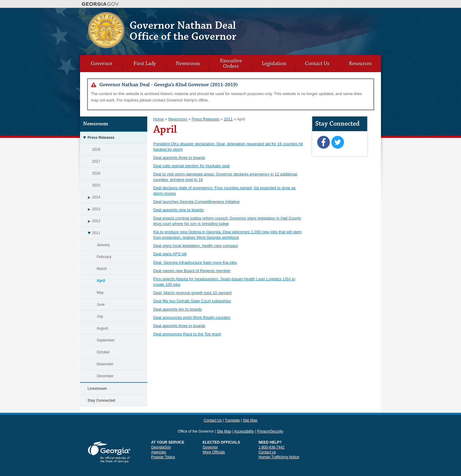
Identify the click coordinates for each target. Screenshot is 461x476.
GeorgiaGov (161, 436)
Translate (346, 17)
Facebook (323, 142)
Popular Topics (163, 446)
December (105, 376)
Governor (102, 64)
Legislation (274, 64)
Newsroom (188, 64)
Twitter (337, 142)
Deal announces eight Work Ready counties (192, 317)
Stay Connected (102, 400)
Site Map (363, 17)
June (101, 304)
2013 (90, 209)
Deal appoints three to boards (179, 158)
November (105, 364)
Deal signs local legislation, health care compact (196, 246)
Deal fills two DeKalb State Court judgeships (192, 301)
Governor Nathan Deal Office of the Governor (183, 31)
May (100, 293)
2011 (90, 233)
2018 (96, 149)
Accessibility (244, 420)
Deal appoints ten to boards (178, 309)
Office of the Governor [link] (196, 420)
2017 (96, 161)
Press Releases (97, 138)
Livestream (97, 389)
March (102, 269)
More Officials (214, 441)
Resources (360, 64)
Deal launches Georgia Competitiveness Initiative (197, 202)
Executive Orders (231, 64)
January (103, 245)
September (106, 340)
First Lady (145, 64)
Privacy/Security (270, 420)
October (103, 352)
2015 (96, 185)
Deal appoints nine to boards (179, 210)
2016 (96, 173)
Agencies (159, 441)
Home (159, 119)
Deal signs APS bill (170, 254)
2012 (90, 221)
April (101, 281)
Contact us (267, 441)
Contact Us (327, 17)
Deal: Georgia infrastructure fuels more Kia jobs (195, 262)
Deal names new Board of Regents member (192, 271)
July (100, 316)
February (104, 257)
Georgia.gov (100, 4)
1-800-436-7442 (271, 436)
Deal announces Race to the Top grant (187, 334)
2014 (90, 197)
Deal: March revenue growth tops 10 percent (193, 293)
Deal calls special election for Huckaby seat (192, 166)
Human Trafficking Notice (279, 446)
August (102, 328)
